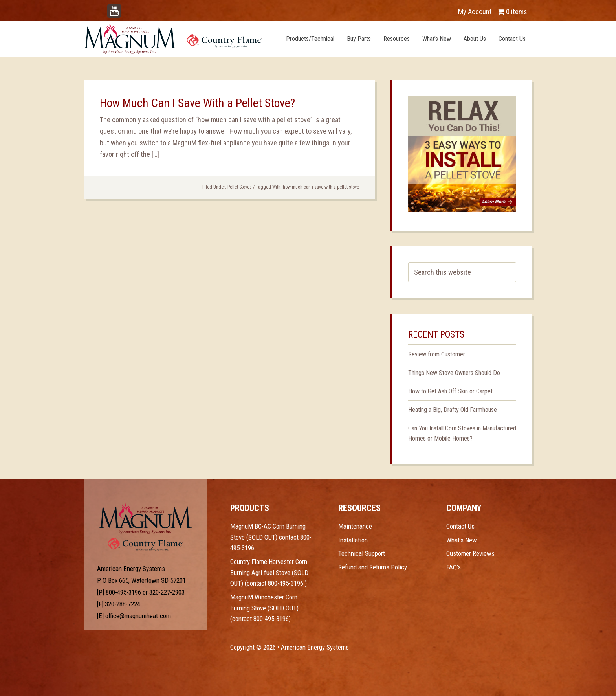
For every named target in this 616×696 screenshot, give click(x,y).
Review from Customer (437, 354)
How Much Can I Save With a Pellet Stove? (197, 103)
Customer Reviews (470, 553)
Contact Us (460, 526)
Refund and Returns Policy (373, 567)
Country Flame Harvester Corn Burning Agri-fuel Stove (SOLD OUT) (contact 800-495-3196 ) (269, 572)
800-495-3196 (123, 592)
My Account (475, 12)
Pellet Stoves (240, 187)
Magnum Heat (173, 39)
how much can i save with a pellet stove (321, 187)
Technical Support (362, 553)
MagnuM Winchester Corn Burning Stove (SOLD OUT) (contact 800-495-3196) (264, 608)
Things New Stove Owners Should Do (454, 373)
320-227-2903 (167, 592)
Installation (353, 540)
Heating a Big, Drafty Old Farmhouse (453, 410)
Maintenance (355, 526)
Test (146, 518)
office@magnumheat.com (138, 616)
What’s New (462, 540)
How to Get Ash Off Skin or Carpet (450, 391)
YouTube (126, 8)
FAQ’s (454, 567)
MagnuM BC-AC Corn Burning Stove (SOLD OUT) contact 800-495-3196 (271, 537)
